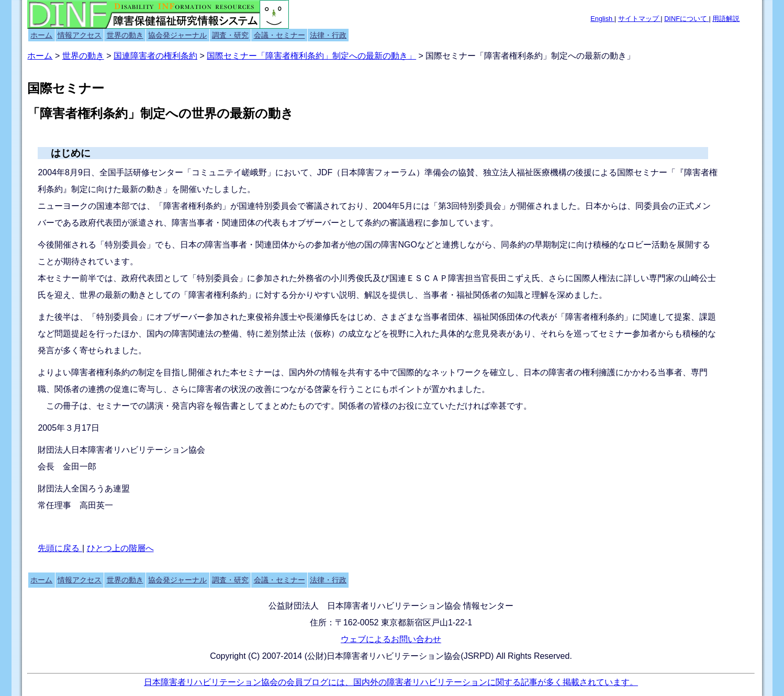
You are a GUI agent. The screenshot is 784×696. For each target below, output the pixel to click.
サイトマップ (640, 19)
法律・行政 (328, 35)
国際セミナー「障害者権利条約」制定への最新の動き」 (311, 56)
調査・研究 (230, 35)
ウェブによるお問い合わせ (391, 639)
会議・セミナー (279, 35)
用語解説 (726, 19)
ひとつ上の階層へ (120, 548)
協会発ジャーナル (177, 35)
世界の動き (125, 35)
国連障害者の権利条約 (155, 56)
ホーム (41, 35)
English (602, 19)
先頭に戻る (60, 548)
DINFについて (686, 19)
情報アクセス (80, 35)
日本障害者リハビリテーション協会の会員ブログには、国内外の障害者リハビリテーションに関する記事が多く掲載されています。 (391, 682)
